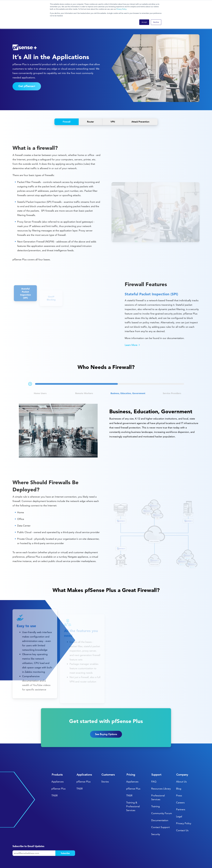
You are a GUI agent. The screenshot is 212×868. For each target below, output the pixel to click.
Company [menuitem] (182, 758)
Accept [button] (144, 22)
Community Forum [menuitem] (162, 797)
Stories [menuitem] (105, 765)
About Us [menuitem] (181, 765)
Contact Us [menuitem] (182, 814)
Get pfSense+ (27, 70)
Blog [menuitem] (179, 772)
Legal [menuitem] (179, 800)
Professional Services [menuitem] (158, 781)
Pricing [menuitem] (131, 758)
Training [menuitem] (155, 790)
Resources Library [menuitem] (161, 772)
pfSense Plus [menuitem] (58, 772)
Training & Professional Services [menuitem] (133, 790)
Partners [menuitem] (181, 793)
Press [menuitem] (179, 779)
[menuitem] (170, 858)
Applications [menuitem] (84, 758)
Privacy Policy (121, 9)
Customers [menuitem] (108, 758)
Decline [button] (156, 22)
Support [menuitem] (156, 758)
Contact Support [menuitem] (160, 810)
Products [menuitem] (57, 758)
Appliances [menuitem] (58, 765)
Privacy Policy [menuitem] (184, 807)
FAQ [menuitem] (154, 765)
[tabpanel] (106, 414)
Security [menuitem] (156, 818)
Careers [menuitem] (180, 786)
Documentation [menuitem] (160, 804)
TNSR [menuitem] (55, 779)
